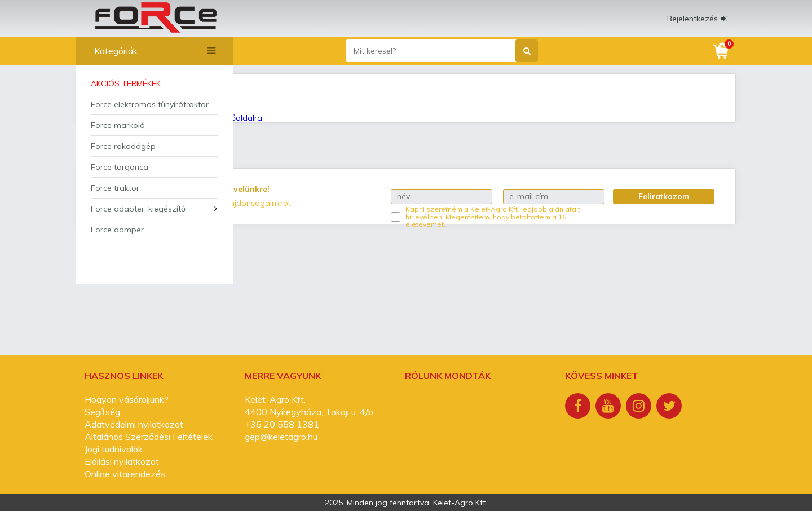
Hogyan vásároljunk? (127, 399)
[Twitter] (670, 407)
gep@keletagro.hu (281, 437)
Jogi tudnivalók (114, 449)
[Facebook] (579, 407)
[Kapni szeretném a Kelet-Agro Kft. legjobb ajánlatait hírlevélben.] (396, 217)
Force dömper (117, 230)
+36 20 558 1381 (282, 424)
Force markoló (118, 125)
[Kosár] (722, 51)
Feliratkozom (664, 196)
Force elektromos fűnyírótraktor (150, 104)
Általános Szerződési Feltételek (149, 437)
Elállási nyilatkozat (122, 461)
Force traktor (115, 188)
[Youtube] (610, 407)
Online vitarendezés (125, 474)
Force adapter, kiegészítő (138, 209)
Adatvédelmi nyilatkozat (134, 424)
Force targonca (120, 167)
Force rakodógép (123, 146)
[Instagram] (640, 407)
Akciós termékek (126, 83)
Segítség (102, 412)
